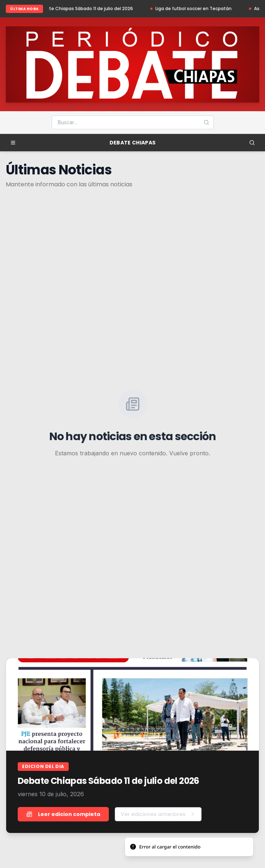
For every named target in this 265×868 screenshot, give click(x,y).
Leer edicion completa (63, 814)
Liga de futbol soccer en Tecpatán (196, 9)
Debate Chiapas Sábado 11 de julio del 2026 (88, 9)
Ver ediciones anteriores (158, 814)
